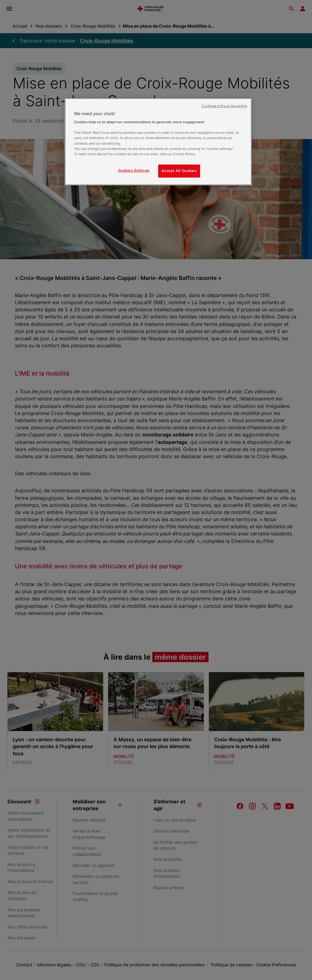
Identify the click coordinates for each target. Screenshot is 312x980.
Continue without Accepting (224, 106)
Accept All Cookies (179, 171)
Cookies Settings (134, 170)
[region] (158, 142)
